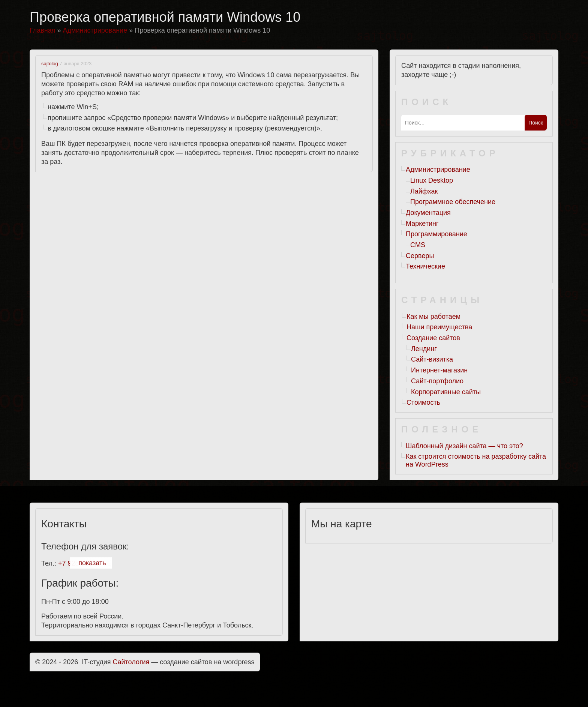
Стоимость (423, 402)
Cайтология (131, 662)
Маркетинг (422, 224)
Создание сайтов (433, 338)
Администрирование (438, 170)
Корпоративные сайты (446, 392)
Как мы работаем (433, 317)
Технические (425, 266)
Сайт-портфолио (437, 381)
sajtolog (50, 64)
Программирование (436, 234)
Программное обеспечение (453, 202)
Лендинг (424, 349)
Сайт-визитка (432, 359)
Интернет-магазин (439, 370)
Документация (428, 213)
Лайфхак (424, 191)
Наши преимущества (439, 327)
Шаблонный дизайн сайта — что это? (464, 446)
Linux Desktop (432, 180)
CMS (418, 245)
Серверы (420, 256)
